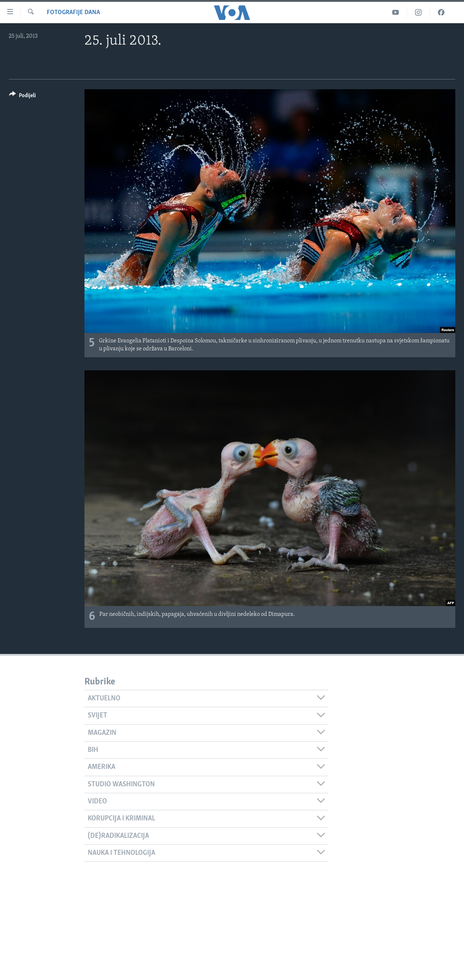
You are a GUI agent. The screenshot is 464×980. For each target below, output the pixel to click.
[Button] (22, 97)
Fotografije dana (73, 13)
